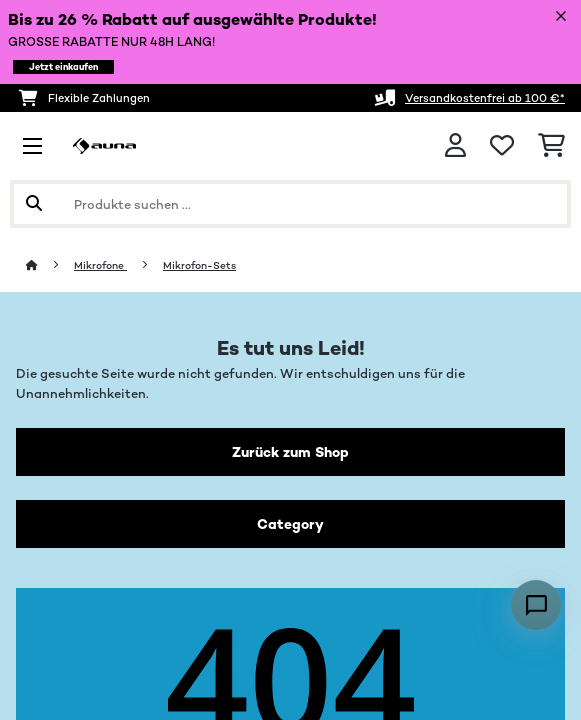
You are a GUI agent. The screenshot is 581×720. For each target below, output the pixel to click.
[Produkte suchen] (290, 204)
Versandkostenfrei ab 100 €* (485, 98)
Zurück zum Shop (290, 452)
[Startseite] (50, 265)
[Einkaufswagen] (551, 146)
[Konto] (455, 145)
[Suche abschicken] (34, 204)
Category (290, 524)
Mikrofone (100, 265)
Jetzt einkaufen (63, 67)
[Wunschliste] (502, 146)
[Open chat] (536, 605)
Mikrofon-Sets (199, 265)
